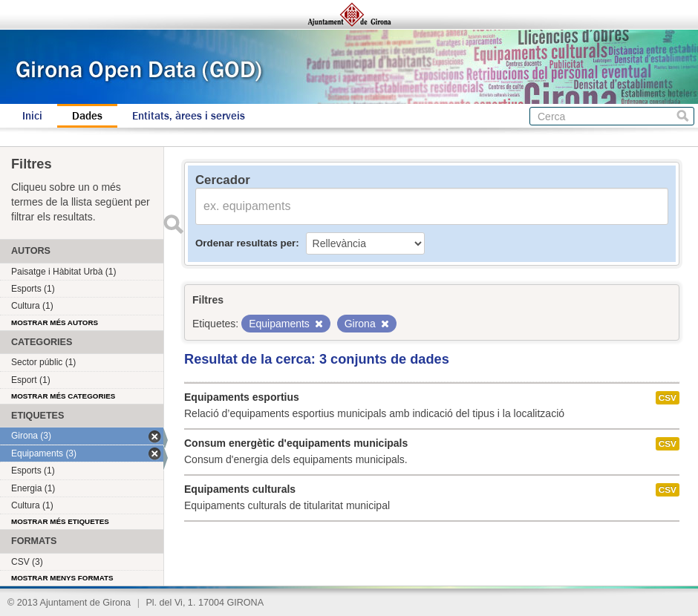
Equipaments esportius (242, 397)
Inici (32, 116)
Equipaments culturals (240, 489)
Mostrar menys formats (62, 578)
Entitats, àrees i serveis (189, 116)
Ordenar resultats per (245, 243)
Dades (87, 116)
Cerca (683, 116)
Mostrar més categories (63, 396)
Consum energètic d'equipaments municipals (296, 443)
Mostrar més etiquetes (60, 521)
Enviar (173, 224)
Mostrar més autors (55, 322)
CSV (668, 398)
